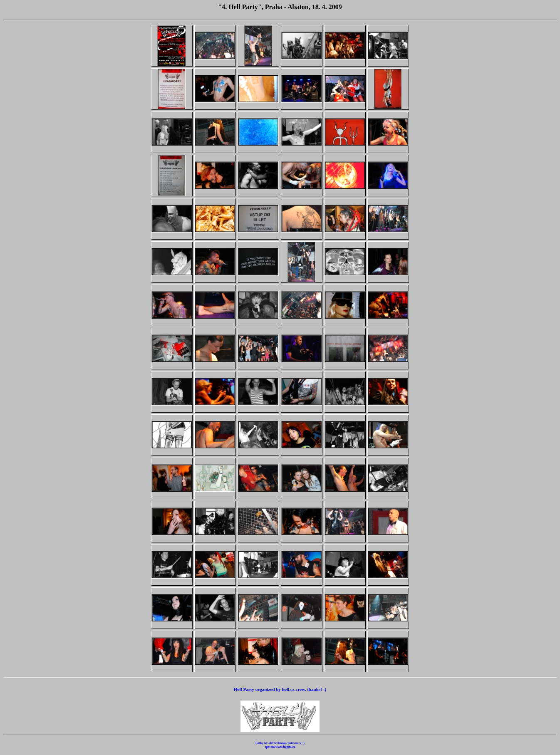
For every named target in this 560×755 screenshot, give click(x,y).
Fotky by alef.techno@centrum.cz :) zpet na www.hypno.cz (280, 745)
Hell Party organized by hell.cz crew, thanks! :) (280, 689)
